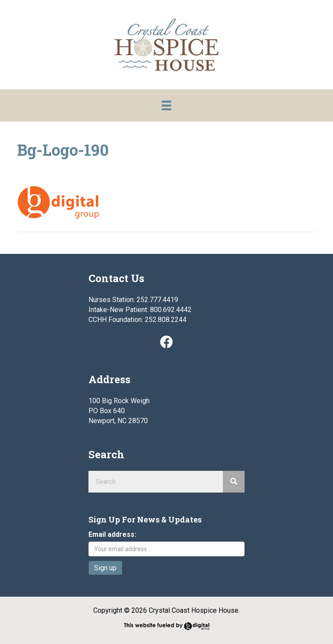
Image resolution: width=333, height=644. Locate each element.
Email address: (112, 534)
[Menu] (166, 105)
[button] (166, 342)
